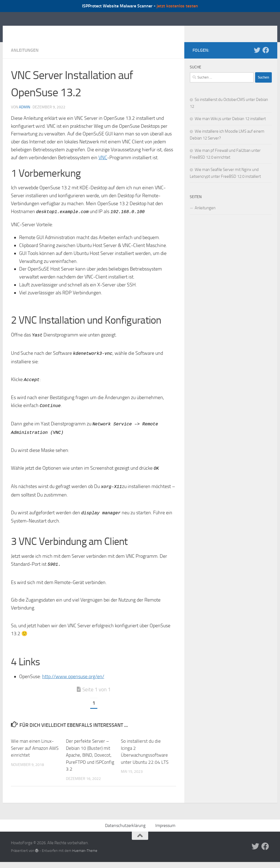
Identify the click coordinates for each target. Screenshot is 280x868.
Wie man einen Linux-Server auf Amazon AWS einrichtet (35, 751)
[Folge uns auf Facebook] (266, 58)
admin (24, 115)
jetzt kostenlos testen (177, 6)
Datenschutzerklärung (125, 828)
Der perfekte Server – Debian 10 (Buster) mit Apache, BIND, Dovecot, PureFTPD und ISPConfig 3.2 (90, 758)
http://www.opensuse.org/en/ (73, 679)
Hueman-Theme (85, 853)
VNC (103, 166)
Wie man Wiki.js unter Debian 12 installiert (230, 127)
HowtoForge (40, 31)
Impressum (165, 828)
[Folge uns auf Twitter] (257, 58)
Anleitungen (25, 58)
